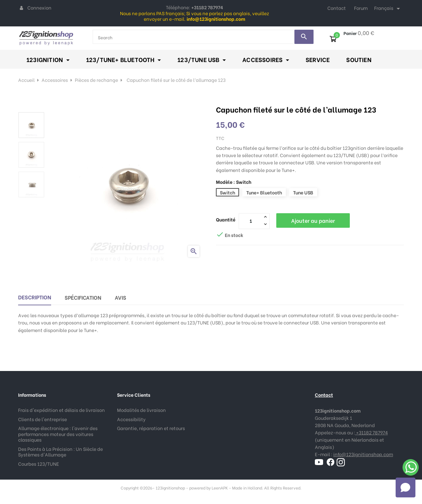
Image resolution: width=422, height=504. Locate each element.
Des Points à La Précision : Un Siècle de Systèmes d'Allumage (60, 452)
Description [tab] (35, 297)
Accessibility (131, 419)
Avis (121, 297)
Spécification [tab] (83, 297)
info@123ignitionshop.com (363, 454)
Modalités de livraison (141, 410)
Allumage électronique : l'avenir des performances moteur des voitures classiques (58, 434)
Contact (337, 8)
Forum (361, 8)
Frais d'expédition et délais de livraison (61, 410)
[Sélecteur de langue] (388, 9)
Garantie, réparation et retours (151, 428)
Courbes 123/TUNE (39, 464)
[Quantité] (251, 221)
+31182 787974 (371, 432)
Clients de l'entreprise (43, 419)
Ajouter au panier (313, 220)
